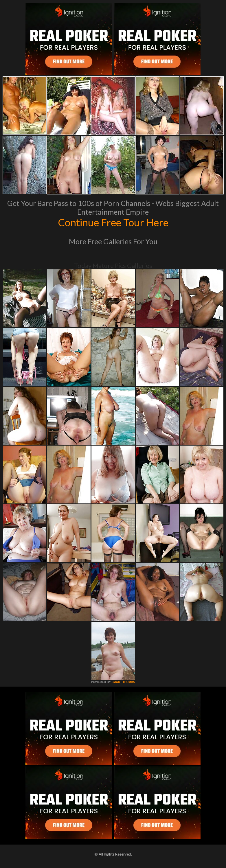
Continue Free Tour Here (113, 222)
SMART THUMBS (123, 682)
